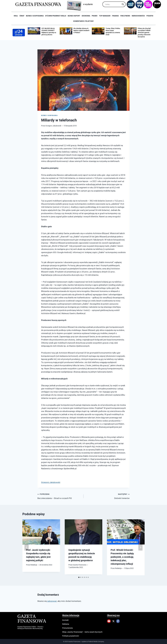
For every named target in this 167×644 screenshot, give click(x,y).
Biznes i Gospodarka (35, 16)
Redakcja (34, 565)
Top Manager (105, 16)
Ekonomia (86, 16)
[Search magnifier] (123, 4)
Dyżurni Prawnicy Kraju (56, 16)
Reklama (66, 624)
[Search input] (113, 4)
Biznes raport (74, 16)
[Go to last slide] (27, 547)
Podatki (150, 16)
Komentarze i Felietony (83, 21)
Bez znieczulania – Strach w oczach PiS (59, 496)
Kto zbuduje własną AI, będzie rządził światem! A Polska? (81, 30)
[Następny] (140, 547)
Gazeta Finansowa (80, 565)
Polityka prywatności (71, 636)
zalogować (52, 601)
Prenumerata (67, 628)
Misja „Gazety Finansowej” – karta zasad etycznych (82, 632)
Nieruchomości (138, 16)
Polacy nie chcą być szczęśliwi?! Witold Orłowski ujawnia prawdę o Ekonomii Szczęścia (144, 33)
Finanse (115, 16)
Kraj (16, 16)
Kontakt (65, 620)
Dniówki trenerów (108, 496)
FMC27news (125, 16)
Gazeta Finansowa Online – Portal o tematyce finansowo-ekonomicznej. (30, 628)
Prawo (95, 16)
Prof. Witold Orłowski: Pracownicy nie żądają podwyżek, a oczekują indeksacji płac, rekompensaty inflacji (122, 557)
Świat (22, 16)
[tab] (79, 577)
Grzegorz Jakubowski (53, 126)
